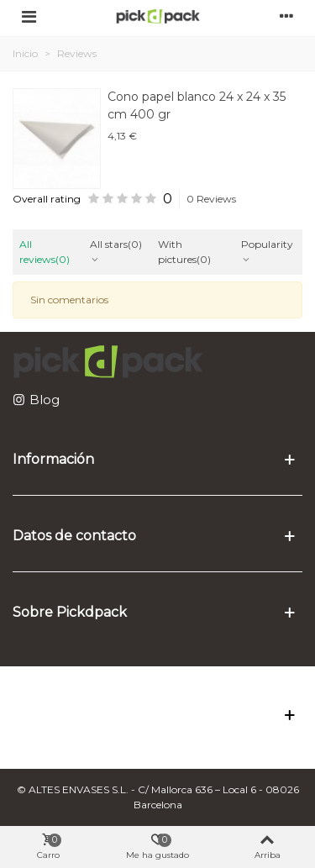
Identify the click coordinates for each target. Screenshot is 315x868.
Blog (45, 400)
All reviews (45, 252)
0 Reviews (211, 199)
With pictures (184, 252)
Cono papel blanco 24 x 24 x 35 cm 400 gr (197, 105)
